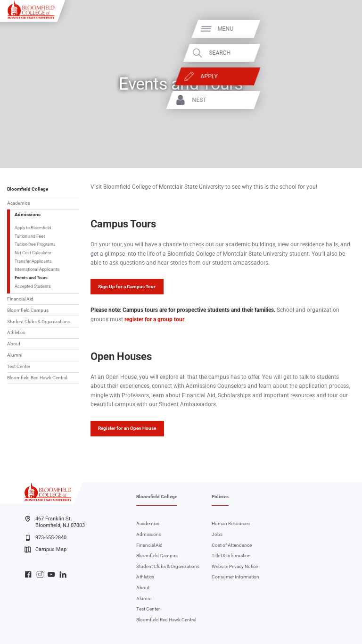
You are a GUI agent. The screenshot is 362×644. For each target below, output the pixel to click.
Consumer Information (235, 577)
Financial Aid (20, 299)
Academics (19, 203)
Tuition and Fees (30, 236)
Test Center (19, 366)
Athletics (16, 332)
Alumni (15, 355)
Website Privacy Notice (235, 566)
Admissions (28, 214)
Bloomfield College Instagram (40, 574)
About (14, 344)
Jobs (217, 534)
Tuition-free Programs (35, 244)
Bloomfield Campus (28, 310)
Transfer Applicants (33, 261)
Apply (317, 76)
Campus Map (45, 550)
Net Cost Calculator (33, 253)
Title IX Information (231, 556)
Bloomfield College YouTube (51, 574)
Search (328, 53)
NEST (307, 100)
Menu (334, 29)
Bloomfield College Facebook (28, 574)
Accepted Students (33, 286)
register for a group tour (154, 319)
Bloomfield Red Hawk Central (37, 378)
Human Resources (231, 523)
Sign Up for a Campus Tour (127, 287)
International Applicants (37, 269)
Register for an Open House (127, 428)
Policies (220, 497)
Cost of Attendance (232, 545)
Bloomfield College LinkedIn (63, 574)
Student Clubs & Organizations (39, 322)
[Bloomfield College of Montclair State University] (31, 9)
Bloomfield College (28, 189)
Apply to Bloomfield (33, 228)
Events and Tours (31, 278)
